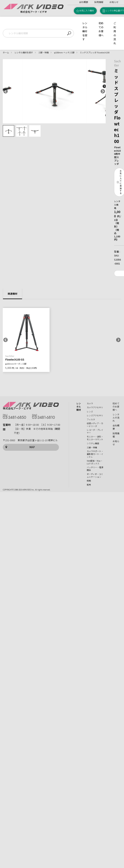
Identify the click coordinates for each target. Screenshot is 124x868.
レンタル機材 (79, 407)
